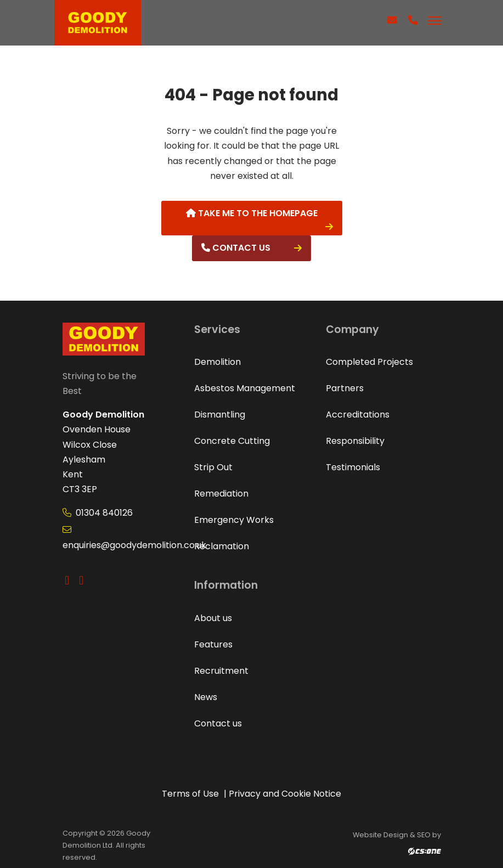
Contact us (236, 248)
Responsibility (355, 441)
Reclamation (222, 546)
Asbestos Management (245, 388)
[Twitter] (70, 580)
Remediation (221, 494)
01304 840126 (98, 513)
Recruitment (221, 671)
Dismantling (220, 415)
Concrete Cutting (232, 441)
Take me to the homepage (252, 213)
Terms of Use (190, 794)
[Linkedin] (83, 580)
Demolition (217, 362)
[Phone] (413, 26)
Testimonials (353, 467)
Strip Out (213, 467)
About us (213, 618)
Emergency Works (234, 520)
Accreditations (358, 415)
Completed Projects (369, 362)
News (206, 697)
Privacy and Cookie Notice (285, 794)
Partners (345, 388)
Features (213, 644)
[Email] (392, 26)
